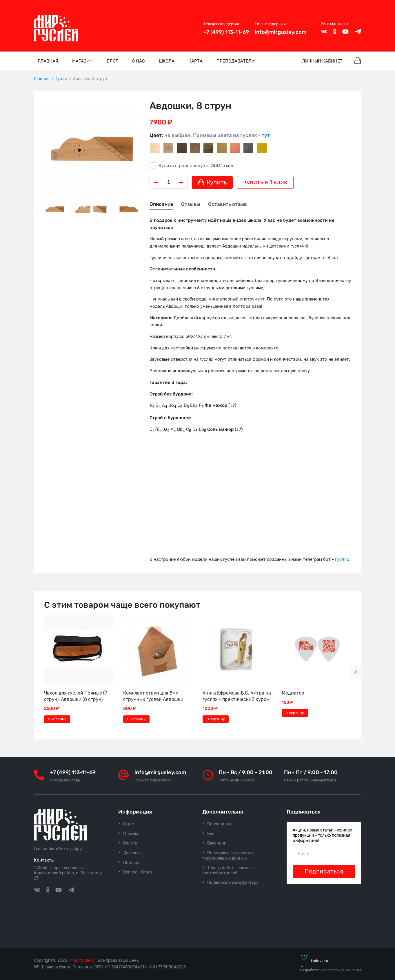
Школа (167, 61)
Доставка (132, 853)
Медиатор (293, 693)
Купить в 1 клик (265, 182)
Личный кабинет (322, 61)
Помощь (131, 863)
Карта (195, 61)
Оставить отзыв (227, 204)
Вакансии (217, 843)
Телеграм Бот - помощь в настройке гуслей (229, 870)
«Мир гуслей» (82, 960)
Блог (112, 61)
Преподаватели (236, 61)
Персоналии (220, 824)
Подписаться (324, 871)
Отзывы (191, 204)
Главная (48, 61)
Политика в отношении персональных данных (228, 856)
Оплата (130, 843)
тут (266, 135)
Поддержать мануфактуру (233, 883)
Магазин (82, 61)
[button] (356, 672)
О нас (138, 61)
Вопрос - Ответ (138, 872)
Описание (161, 204)
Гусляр (342, 559)
